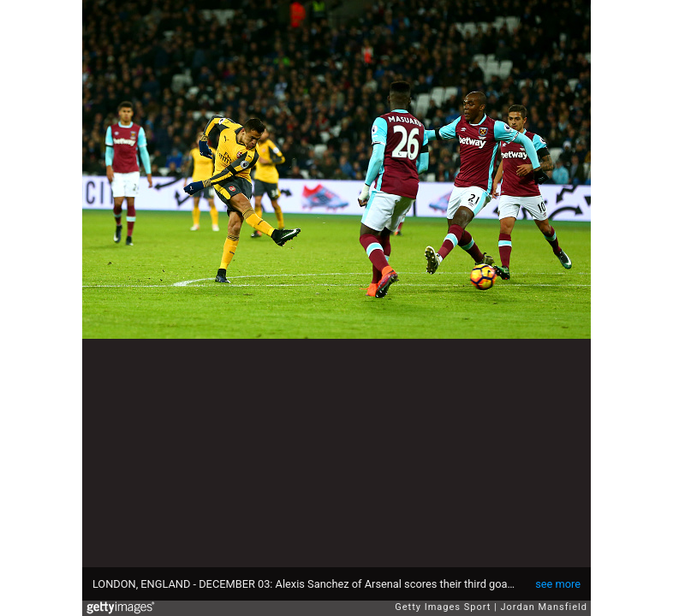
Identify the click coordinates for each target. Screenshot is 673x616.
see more (558, 584)
